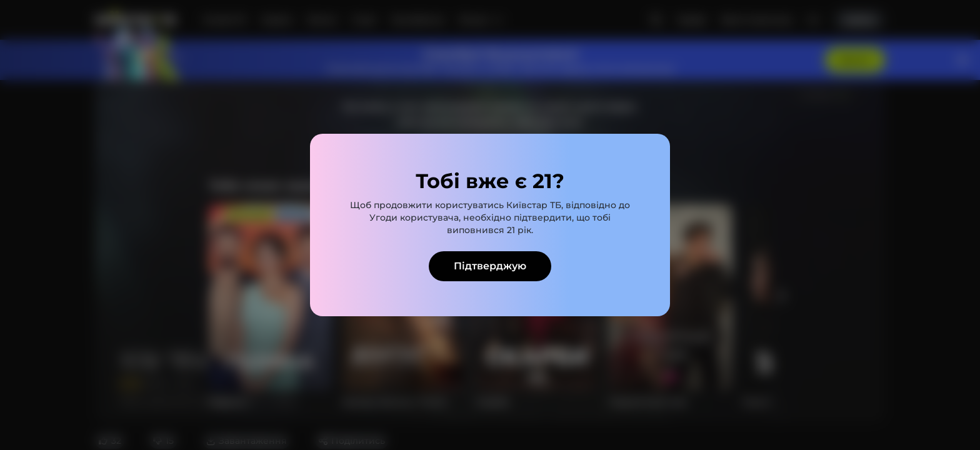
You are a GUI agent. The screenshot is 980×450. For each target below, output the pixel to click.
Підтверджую (490, 266)
